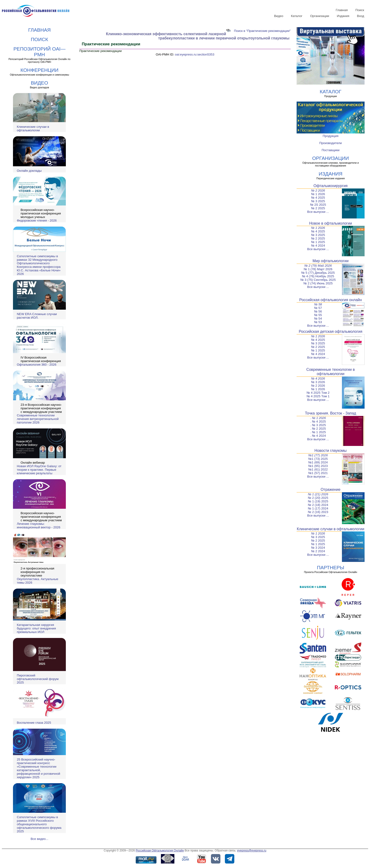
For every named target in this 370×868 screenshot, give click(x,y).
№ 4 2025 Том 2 (318, 393)
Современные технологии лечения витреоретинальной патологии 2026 (38, 419)
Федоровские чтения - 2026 (37, 220)
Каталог (297, 16)
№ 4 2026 (318, 378)
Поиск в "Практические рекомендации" (258, 31)
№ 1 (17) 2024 (318, 508)
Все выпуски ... (318, 212)
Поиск (360, 10)
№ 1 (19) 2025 (318, 501)
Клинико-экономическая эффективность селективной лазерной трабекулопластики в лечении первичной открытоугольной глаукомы (198, 36)
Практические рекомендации (100, 51)
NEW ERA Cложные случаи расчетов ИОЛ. (37, 316)
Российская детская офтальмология (330, 331)
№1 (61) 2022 (318, 469)
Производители (330, 143)
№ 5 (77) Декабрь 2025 (318, 273)
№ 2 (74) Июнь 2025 (318, 283)
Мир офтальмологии (330, 261)
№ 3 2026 (318, 382)
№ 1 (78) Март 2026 (318, 269)
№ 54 (318, 319)
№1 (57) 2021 (318, 473)
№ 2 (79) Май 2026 (318, 266)
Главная (342, 10)
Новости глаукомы (331, 451)
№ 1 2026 (318, 194)
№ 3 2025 (318, 201)
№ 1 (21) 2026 (318, 494)
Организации (320, 16)
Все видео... (40, 839)
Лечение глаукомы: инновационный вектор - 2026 (38, 526)
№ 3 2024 (318, 548)
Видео (279, 16)
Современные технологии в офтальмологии (330, 372)
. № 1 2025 (318, 432)
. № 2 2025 (318, 429)
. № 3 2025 (318, 425)
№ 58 (318, 304)
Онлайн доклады (29, 171)
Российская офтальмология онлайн (330, 300)
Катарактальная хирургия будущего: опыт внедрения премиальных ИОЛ (36, 628)
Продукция (330, 136)
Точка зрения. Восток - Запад (330, 413)
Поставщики (331, 150)
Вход (361, 16)
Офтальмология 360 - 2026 (37, 365)
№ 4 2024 (318, 246)
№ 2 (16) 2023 (318, 512)
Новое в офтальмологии (330, 223)
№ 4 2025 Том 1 (318, 396)
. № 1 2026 (318, 418)
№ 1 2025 (318, 242)
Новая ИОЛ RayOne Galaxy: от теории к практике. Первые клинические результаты (39, 470)
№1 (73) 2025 (318, 459)
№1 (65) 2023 (318, 466)
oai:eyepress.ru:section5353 (195, 54)
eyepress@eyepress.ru (252, 851)
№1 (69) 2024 (318, 462)
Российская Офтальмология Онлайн (160, 851)
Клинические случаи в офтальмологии (33, 128)
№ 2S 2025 (318, 205)
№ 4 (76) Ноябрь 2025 (318, 276)
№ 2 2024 (318, 551)
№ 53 (318, 322)
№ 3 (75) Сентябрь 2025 (318, 280)
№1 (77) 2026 (318, 455)
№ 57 (318, 308)
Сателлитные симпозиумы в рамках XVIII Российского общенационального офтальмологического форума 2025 (39, 824)
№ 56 (318, 311)
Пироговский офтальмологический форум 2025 (38, 679)
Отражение (331, 490)
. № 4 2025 (318, 421)
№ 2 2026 (318, 190)
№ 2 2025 (318, 208)
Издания (343, 16)
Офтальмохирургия (331, 186)
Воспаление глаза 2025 (34, 723)
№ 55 (318, 315)
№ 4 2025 (318, 198)
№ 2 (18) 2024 (318, 505)
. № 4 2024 (318, 436)
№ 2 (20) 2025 (318, 498)
